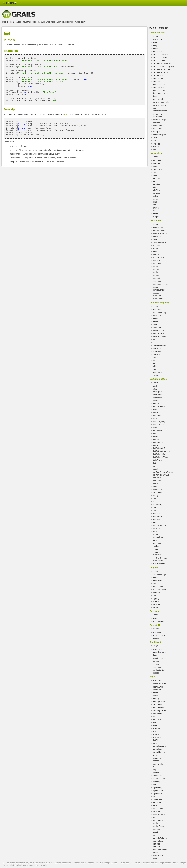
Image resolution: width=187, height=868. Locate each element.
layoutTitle (157, 794)
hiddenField (158, 764)
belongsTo (157, 392)
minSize (156, 190)
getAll (155, 469)
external (156, 728)
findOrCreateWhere (161, 451)
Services (154, 611)
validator (156, 214)
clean (155, 43)
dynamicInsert (159, 333)
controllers (157, 581)
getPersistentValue (161, 475)
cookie (156, 696)
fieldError (157, 734)
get (154, 466)
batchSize (157, 316)
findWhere (157, 460)
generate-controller (161, 102)
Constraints (156, 153)
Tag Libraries (157, 642)
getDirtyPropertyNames (163, 472)
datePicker (157, 713)
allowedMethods (160, 234)
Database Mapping (159, 303)
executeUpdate (159, 425)
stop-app (157, 143)
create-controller (160, 58)
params (156, 266)
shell (155, 138)
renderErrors (158, 826)
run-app (156, 132)
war (154, 149)
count (155, 401)
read (155, 531)
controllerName (159, 242)
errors (155, 248)
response (157, 281)
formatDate (158, 749)
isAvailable (157, 776)
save (155, 540)
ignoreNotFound (160, 345)
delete (155, 410)
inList (155, 175)
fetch (155, 339)
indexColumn (158, 348)
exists (155, 427)
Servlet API (155, 625)
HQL (65, 114)
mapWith (157, 513)
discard (156, 413)
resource (157, 829)
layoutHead (158, 791)
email (155, 172)
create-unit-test (159, 90)
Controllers (156, 221)
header (156, 761)
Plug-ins (154, 568)
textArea (156, 844)
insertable (157, 351)
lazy (154, 357)
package (156, 123)
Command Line (158, 33)
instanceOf (157, 490)
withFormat (158, 299)
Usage (156, 36)
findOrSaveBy (159, 454)
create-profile (158, 78)
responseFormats (160, 284)
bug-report (157, 40)
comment (157, 327)
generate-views (159, 105)
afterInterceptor (159, 231)
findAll (155, 436)
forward (156, 254)
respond (156, 278)
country (156, 699)
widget (156, 217)
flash (155, 251)
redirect (156, 269)
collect (156, 693)
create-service (159, 84)
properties (157, 528)
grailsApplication (160, 257)
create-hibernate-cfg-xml (163, 66)
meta (155, 805)
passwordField (159, 814)
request (156, 275)
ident (155, 487)
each (155, 716)
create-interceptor (160, 72)
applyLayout (158, 687)
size (154, 205)
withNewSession (160, 558)
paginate (156, 811)
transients (157, 543)
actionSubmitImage (161, 684)
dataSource (158, 587)
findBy (155, 445)
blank (155, 166)
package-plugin (159, 120)
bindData (157, 237)
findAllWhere (158, 442)
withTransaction (160, 564)
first (154, 463)
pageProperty (159, 808)
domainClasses (159, 590)
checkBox (157, 690)
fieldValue (157, 737)
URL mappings (159, 575)
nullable (156, 196)
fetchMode (157, 430)
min (154, 187)
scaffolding (157, 601)
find (154, 433)
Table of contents (10, 3)
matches (156, 178)
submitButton (158, 841)
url (154, 211)
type (155, 369)
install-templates (160, 111)
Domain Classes (158, 379)
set (154, 835)
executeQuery (159, 421)
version (156, 375)
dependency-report (161, 93)
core (155, 584)
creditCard (157, 169)
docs (155, 96)
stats (155, 140)
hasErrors (157, 260)
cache (155, 319)
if (153, 767)
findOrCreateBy (160, 448)
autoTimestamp (159, 313)
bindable (156, 163)
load (155, 507)
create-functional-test (162, 63)
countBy (156, 404)
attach (155, 389)
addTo (155, 386)
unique (156, 208)
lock (154, 510)
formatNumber (159, 752)
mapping (156, 519)
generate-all (158, 99)
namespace (158, 263)
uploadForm (158, 856)
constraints (157, 398)
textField (156, 847)
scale (155, 202)
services (156, 604)
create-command (160, 54)
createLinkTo (158, 708)
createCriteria (159, 407)
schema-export (159, 135)
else (154, 722)
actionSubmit (158, 680)
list (154, 502)
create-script (158, 81)
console (156, 49)
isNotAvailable (159, 779)
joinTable (157, 354)
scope (155, 287)
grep (155, 755)
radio (155, 817)
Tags (152, 677)
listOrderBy (158, 504)
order (155, 360)
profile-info (157, 129)
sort (154, 363)
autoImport (157, 310)
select (155, 832)
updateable (158, 372)
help (155, 108)
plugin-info (157, 126)
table (155, 366)
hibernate (157, 592)
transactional (158, 621)
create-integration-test (162, 69)
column (156, 325)
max (155, 181)
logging (156, 598)
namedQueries (159, 525)
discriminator (158, 331)
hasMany (157, 481)
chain (155, 240)
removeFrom (158, 537)
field (154, 731)
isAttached (157, 493)
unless (156, 853)
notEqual (157, 193)
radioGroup (158, 820)
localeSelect (158, 799)
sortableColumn (160, 838)
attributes (157, 160)
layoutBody (158, 788)
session (156, 293)
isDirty (155, 496)
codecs (156, 578)
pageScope (158, 658)
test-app (156, 146)
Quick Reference (159, 28)
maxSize (156, 184)
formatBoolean (159, 746)
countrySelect (159, 702)
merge (156, 522)
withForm (157, 296)
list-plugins (157, 114)
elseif (155, 725)
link (154, 796)
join (154, 785)
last (154, 498)
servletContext (159, 290)
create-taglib (158, 87)
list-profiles (157, 117)
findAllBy (157, 439)
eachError (157, 719)
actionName (158, 228)
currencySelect (159, 710)
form (155, 743)
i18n (155, 596)
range (155, 199)
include (156, 773)
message (157, 802)
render (156, 272)
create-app (157, 52)
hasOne (156, 484)
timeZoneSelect (160, 850)
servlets (156, 607)
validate (156, 546)
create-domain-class (162, 60)
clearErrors (157, 395)
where (155, 549)
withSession (158, 561)
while (155, 859)
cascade (156, 322)
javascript (157, 782)
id (153, 342)
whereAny (157, 552)
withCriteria (158, 555)
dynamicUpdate (160, 336)
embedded (157, 416)
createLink (157, 705)
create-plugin (158, 75)
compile (156, 46)
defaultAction (158, 245)
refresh (156, 534)
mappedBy (157, 516)
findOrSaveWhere (161, 457)
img (154, 770)
